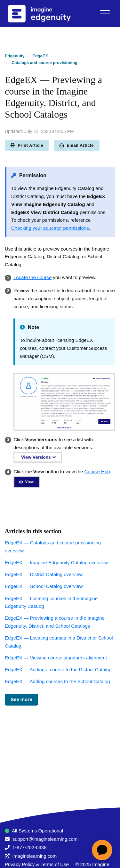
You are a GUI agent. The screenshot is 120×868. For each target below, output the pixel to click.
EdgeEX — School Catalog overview (44, 586)
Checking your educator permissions (50, 228)
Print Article (27, 145)
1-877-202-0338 (30, 847)
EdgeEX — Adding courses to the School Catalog (57, 681)
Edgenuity (15, 56)
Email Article (77, 145)
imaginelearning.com (35, 856)
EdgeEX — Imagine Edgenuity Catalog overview (56, 562)
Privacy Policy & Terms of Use (37, 864)
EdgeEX (40, 56)
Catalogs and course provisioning (44, 63)
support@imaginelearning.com (45, 839)
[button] (105, 10)
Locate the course (32, 277)
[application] (102, 850)
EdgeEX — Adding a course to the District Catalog (58, 670)
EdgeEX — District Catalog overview (44, 574)
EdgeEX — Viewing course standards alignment (56, 658)
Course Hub (97, 471)
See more (21, 699)
